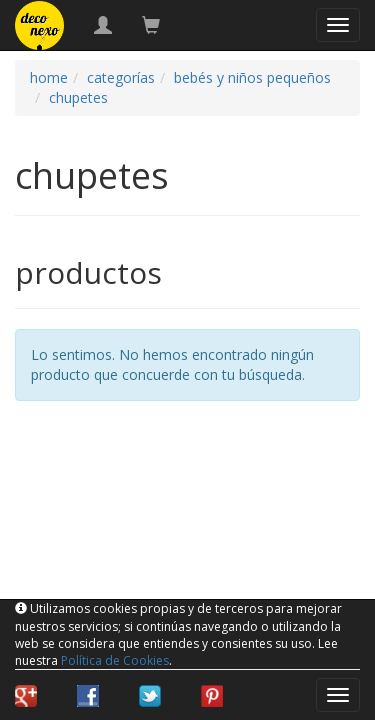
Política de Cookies (115, 660)
